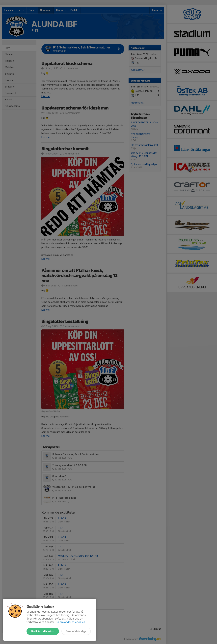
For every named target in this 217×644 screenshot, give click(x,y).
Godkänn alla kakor (43, 631)
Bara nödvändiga (76, 631)
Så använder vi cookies (70, 622)
